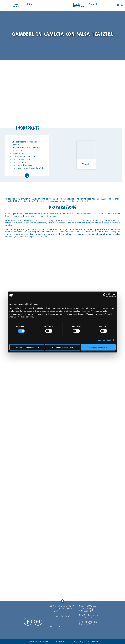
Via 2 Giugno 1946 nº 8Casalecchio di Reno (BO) (64, 609)
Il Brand (31, 4)
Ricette (77, 4)
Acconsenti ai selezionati (62, 347)
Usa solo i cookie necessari (27, 347)
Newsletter (79, 7)
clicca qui (85, 311)
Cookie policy (60, 641)
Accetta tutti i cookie (98, 347)
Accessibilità (94, 641)
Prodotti (17, 7)
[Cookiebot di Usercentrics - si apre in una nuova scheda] (105, 295)
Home (16, 4)
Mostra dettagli (104, 340)
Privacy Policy (77, 641)
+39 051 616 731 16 (62, 616)
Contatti (93, 4)
